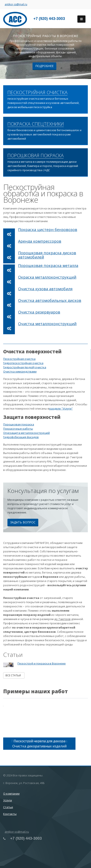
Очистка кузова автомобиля (45, 289)
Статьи (8, 807)
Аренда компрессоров (40, 241)
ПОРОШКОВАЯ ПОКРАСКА (36, 155)
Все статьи (14, 675)
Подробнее (44, 66)
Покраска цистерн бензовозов (48, 230)
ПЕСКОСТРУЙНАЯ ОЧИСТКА (37, 92)
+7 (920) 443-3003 (49, 19)
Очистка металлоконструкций (47, 324)
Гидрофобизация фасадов (21, 437)
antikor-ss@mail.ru (16, 4)
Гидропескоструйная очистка (23, 363)
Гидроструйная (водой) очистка (25, 367)
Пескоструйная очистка (19, 359)
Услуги (8, 800)
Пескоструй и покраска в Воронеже (42, 663)
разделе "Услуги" (61, 409)
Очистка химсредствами (20, 371)
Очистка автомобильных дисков (50, 300)
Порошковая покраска (19, 424)
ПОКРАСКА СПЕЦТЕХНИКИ (36, 124)
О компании (11, 794)
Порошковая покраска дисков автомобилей (47, 255)
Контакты (10, 814)
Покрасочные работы (18, 429)
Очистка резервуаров (39, 312)
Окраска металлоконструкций (47, 277)
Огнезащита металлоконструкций (26, 433)
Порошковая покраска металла (48, 265)
